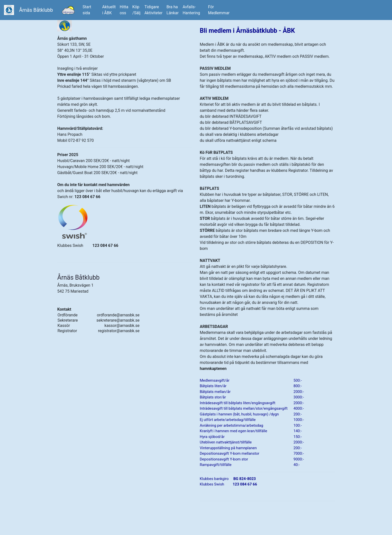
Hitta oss (124, 10)
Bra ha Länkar (172, 10)
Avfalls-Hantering (191, 10)
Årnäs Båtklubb (36, 10)
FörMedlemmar (219, 10)
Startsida (90, 10)
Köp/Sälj (136, 10)
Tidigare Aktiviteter (153, 10)
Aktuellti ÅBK (109, 10)
